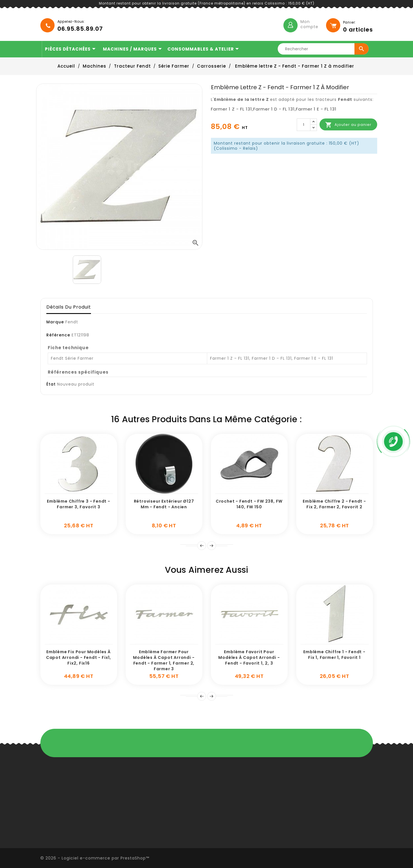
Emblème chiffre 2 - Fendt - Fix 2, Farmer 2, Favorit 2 (334, 504)
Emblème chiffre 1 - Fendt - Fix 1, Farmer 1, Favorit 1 (334, 655)
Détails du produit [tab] (69, 307)
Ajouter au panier (348, 125)
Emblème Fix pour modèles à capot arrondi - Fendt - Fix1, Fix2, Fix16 (79, 657)
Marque (55, 322)
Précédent (202, 696)
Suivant (212, 546)
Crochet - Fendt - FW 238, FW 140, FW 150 (249, 504)
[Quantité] (304, 125)
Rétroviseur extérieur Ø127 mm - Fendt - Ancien (164, 504)
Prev (202, 546)
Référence (58, 335)
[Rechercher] (325, 49)
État (51, 384)
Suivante (212, 696)
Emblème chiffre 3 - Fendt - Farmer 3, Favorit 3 (79, 504)
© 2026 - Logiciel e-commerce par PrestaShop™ (95, 858)
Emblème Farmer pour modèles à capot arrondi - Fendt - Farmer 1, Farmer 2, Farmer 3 (164, 660)
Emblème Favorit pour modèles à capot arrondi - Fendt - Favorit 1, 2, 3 (249, 657)
